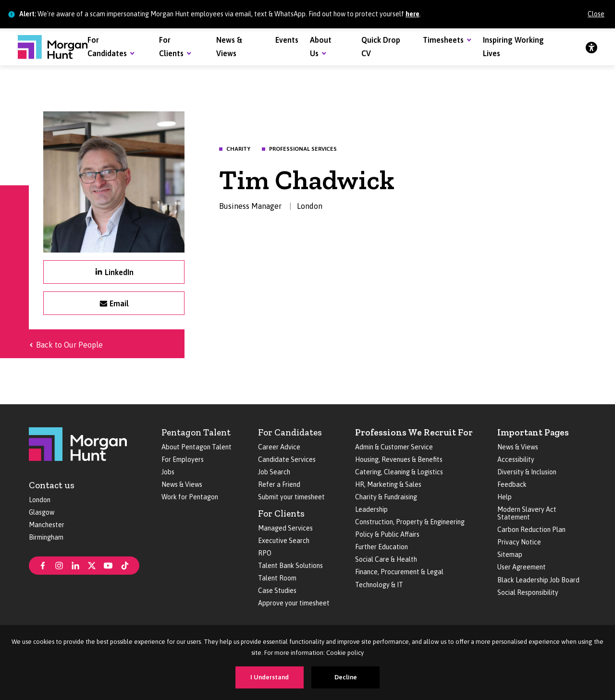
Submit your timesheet (291, 497)
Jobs (168, 472)
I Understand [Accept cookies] (270, 677)
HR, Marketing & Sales (388, 484)
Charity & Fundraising (386, 497)
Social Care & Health (386, 559)
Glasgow (42, 512)
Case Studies (277, 591)
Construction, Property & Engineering (410, 522)
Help (504, 497)
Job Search (274, 472)
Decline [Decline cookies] (346, 677)
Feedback (512, 484)
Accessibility (516, 459)
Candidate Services (287, 459)
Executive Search (284, 541)
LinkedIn (119, 272)
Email (119, 303)
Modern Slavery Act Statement (527, 513)
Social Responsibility (528, 592)
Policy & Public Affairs (387, 534)
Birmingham (46, 537)
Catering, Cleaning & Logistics (399, 472)
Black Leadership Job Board (538, 580)
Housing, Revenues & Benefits (399, 459)
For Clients (281, 513)
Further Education (381, 547)
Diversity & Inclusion (527, 472)
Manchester (47, 525)
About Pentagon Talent (197, 447)
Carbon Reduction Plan (531, 530)
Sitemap (510, 555)
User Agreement (522, 567)
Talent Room (277, 578)
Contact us (52, 485)
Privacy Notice (519, 542)
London (40, 500)
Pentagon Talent (196, 432)
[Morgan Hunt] (53, 47)
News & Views (182, 484)
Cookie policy (345, 653)
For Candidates (290, 432)
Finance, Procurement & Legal (399, 572)
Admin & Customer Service (394, 447)
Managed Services (285, 528)
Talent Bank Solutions (290, 566)
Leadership (371, 509)
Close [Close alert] (596, 14)
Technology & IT (379, 585)
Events (287, 40)
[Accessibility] (591, 47)
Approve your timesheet (294, 603)
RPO (265, 553)
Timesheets (443, 40)
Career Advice (279, 447)
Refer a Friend (279, 484)
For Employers (183, 459)
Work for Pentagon (190, 497)
